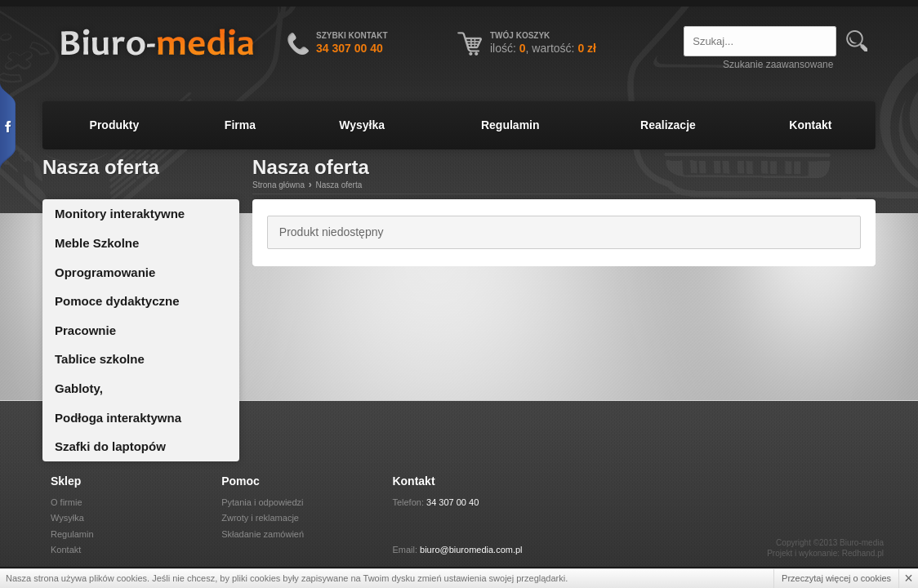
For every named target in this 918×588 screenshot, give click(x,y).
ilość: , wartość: (543, 48)
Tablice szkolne (100, 359)
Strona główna (279, 185)
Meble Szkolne (97, 243)
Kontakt (810, 125)
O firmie (67, 502)
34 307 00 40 (452, 502)
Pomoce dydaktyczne (117, 301)
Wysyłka (362, 125)
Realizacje (668, 125)
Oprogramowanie (105, 272)
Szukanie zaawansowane (778, 65)
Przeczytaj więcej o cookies (836, 578)
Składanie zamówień (263, 534)
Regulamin (510, 125)
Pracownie (85, 330)
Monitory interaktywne (120, 214)
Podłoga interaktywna (118, 418)
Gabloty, (79, 388)
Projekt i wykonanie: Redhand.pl (825, 553)
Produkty (115, 125)
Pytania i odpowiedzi (262, 502)
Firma (240, 125)
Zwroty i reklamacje (260, 518)
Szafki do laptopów (110, 446)
